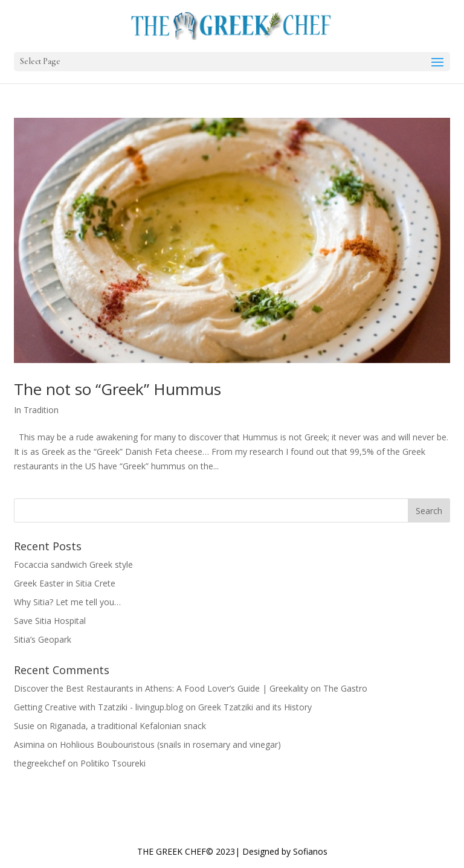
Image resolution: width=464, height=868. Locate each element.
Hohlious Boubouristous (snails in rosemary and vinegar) (170, 744)
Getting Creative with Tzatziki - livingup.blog (98, 707)
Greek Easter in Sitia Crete (65, 583)
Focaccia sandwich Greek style (73, 564)
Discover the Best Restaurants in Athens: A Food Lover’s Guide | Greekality (161, 688)
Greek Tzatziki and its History (255, 707)
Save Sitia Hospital (50, 621)
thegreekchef (40, 763)
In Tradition (36, 410)
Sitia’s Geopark (43, 639)
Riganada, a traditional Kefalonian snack (128, 726)
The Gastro (345, 688)
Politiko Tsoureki (113, 763)
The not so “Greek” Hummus (118, 389)
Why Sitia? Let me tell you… (67, 602)
